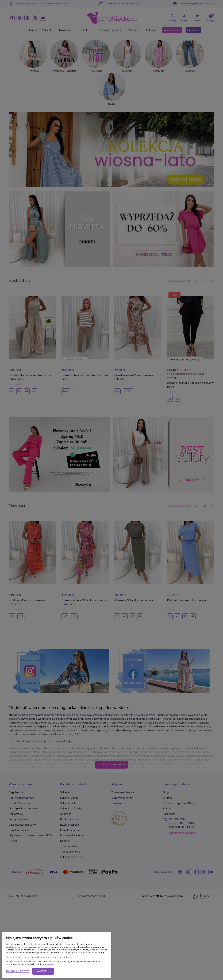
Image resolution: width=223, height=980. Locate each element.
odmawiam (47, 964)
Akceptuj (43, 971)
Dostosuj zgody (17, 971)
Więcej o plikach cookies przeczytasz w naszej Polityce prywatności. (39, 957)
